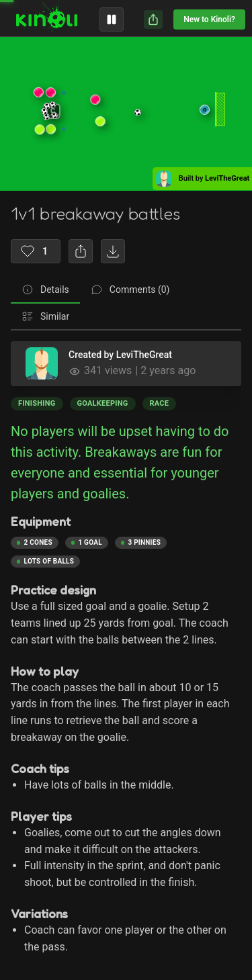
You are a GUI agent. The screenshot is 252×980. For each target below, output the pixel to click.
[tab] (45, 290)
